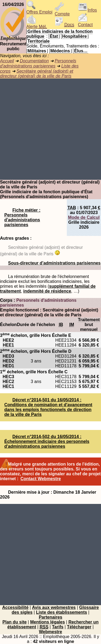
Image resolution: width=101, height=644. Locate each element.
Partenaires (50, 617)
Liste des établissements (62, 612)
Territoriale (39, 41)
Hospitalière (75, 36)
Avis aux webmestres (54, 607)
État (54, 36)
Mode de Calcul (84, 217)
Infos (87, 10)
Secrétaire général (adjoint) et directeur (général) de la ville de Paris (37, 74)
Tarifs (58, 627)
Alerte (37, 25)
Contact (85, 23)
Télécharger (79, 627)
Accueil (7, 61)
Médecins (60, 51)
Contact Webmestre (41, 479)
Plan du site (15, 622)
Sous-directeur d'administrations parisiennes (54, 263)
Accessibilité (15, 607)
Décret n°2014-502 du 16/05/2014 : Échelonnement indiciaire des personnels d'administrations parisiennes (47, 441)
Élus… (81, 51)
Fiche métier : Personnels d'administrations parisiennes (22, 217)
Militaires (37, 51)
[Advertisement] (50, 129)
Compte (62, 12)
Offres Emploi (39, 10)
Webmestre (51, 632)
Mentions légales (48, 622)
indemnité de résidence (47, 291)
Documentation (34, 61)
